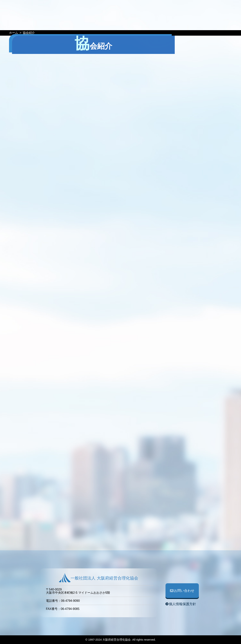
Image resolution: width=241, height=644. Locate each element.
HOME (46, 24)
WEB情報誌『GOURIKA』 (101, 24)
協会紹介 (150, 24)
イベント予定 (66, 24)
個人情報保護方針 (182, 604)
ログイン (223, 8)
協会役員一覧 (172, 24)
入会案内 (194, 24)
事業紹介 (132, 24)
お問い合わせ (190, 8)
